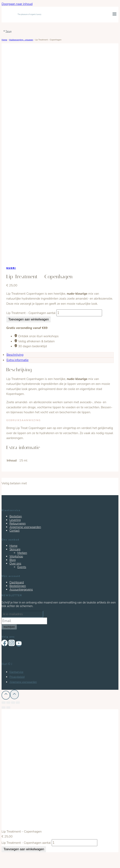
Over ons (15, 564)
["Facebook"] (5, 643)
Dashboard (17, 582)
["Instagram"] (12, 643)
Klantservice (16, 672)
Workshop (16, 556)
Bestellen (16, 516)
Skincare (15, 549)
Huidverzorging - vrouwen (21, 40)
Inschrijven (9, 627)
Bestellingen (18, 586)
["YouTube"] (19, 644)
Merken (22, 553)
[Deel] (8, 703)
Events (22, 567)
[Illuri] (21, 15)
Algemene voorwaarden (25, 527)
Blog (13, 560)
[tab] (60, 355)
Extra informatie (17, 360)
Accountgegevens (21, 589)
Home (4, 40)
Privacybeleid (17, 677)
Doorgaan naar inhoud (17, 4)
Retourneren (18, 524)
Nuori (11, 268)
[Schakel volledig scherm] (13, 703)
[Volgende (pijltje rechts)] (8, 707)
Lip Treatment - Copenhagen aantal (31, 313)
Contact (15, 531)
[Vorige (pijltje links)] (4, 707)
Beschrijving (15, 355)
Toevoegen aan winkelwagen (29, 319)
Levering (15, 520)
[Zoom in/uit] (18, 703)
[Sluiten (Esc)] (4, 703)
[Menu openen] (114, 15)
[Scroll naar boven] (14, 694)
